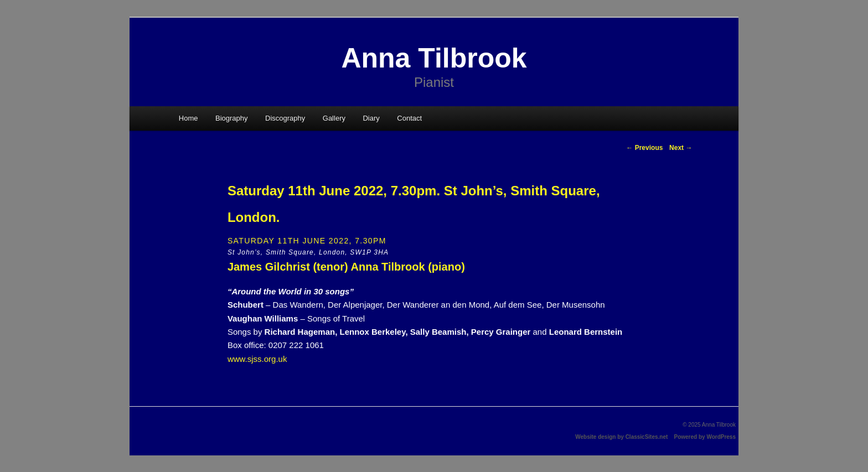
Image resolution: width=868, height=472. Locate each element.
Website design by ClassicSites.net (621, 437)
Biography (232, 118)
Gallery (334, 118)
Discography (285, 118)
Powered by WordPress (705, 437)
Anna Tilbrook (434, 58)
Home (188, 118)
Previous (644, 148)
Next (681, 148)
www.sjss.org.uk (257, 359)
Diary (371, 118)
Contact (409, 118)
